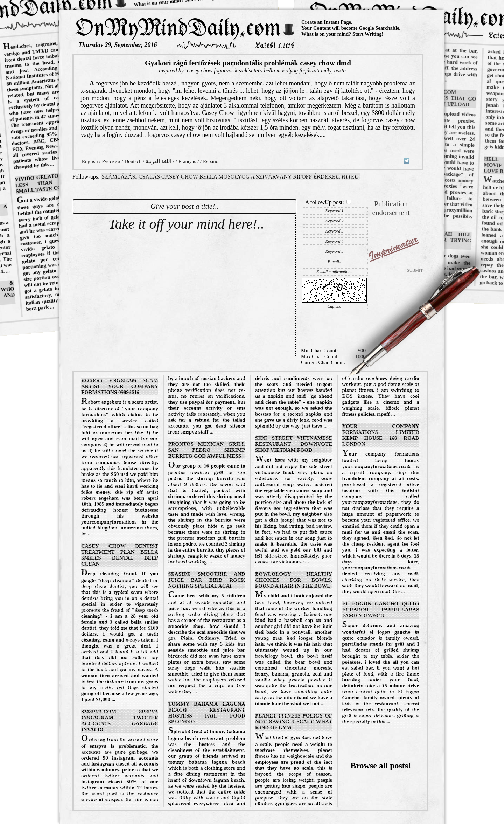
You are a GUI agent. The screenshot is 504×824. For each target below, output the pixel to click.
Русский (111, 161)
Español (211, 161)
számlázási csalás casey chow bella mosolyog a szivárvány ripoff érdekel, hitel (230, 177)
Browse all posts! (381, 766)
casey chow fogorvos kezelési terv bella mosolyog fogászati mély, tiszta (266, 71)
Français (187, 161)
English (90, 161)
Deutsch (133, 161)
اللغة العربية (159, 161)
